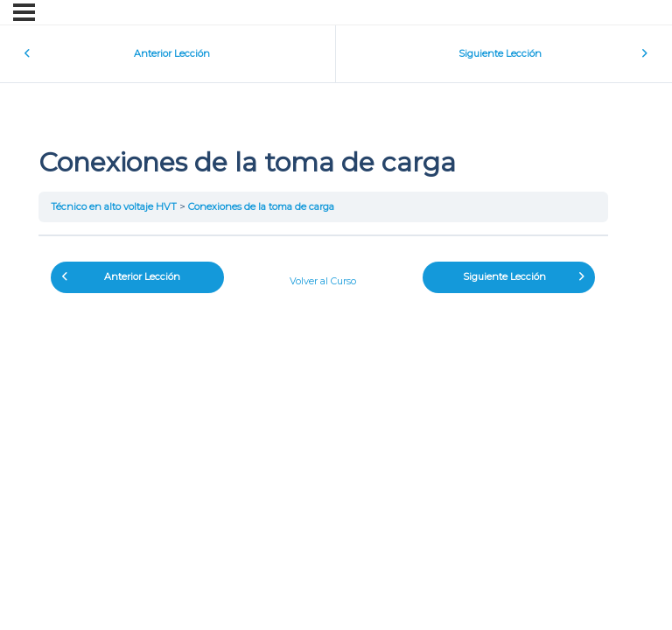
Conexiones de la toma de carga (261, 206)
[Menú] (24, 12)
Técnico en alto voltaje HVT (114, 206)
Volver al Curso (323, 281)
